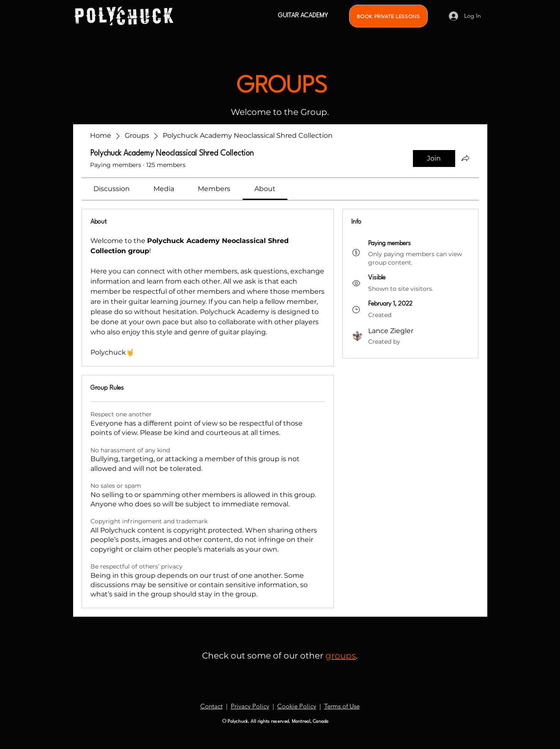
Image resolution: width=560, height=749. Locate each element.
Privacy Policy (250, 706)
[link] (112, 189)
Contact (212, 706)
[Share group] (465, 158)
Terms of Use (342, 706)
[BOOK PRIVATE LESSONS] (388, 16)
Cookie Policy (297, 706)
